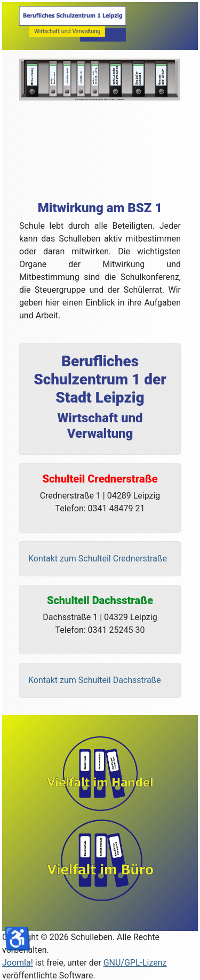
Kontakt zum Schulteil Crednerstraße (98, 559)
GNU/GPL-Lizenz (135, 963)
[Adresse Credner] (100, 498)
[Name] (100, 399)
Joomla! (18, 963)
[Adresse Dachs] (100, 620)
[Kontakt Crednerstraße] (100, 559)
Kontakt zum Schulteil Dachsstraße (95, 680)
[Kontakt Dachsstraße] (100, 680)
